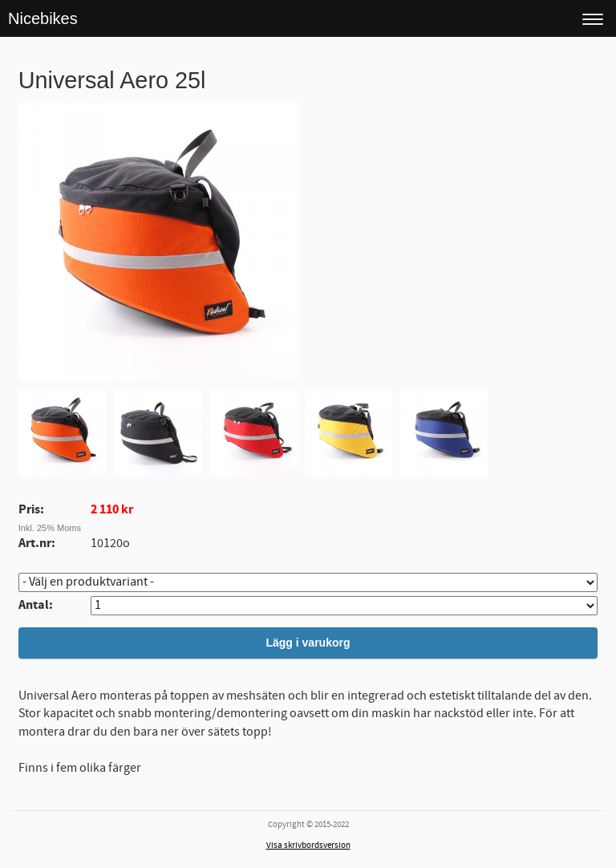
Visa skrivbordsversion (308, 846)
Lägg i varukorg (308, 643)
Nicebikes (43, 18)
